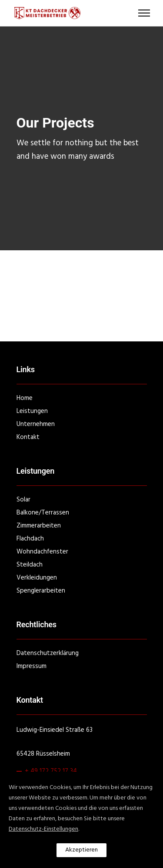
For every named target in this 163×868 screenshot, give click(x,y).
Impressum (32, 666)
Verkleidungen (37, 578)
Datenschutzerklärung (48, 653)
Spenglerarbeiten (41, 591)
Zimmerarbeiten (39, 526)
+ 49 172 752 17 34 (51, 771)
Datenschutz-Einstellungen (43, 829)
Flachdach (30, 539)
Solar (23, 500)
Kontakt (28, 437)
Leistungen (32, 411)
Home (25, 398)
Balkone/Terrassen (43, 513)
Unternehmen (36, 424)
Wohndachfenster (42, 552)
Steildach (30, 565)
